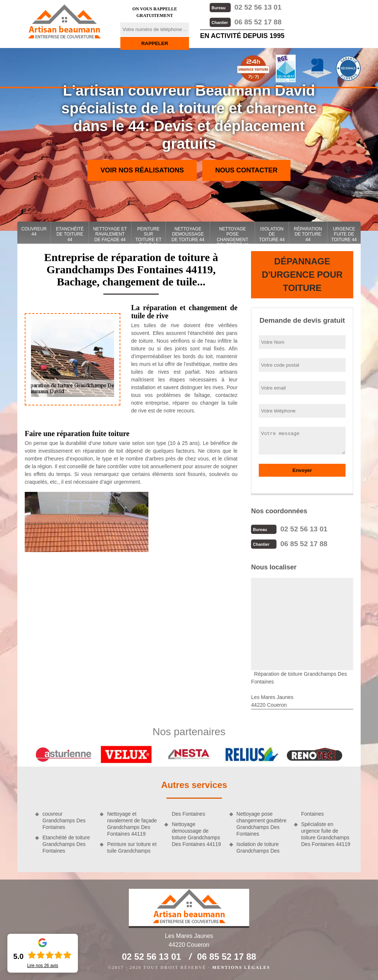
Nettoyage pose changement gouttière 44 (233, 235)
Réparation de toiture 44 (308, 234)
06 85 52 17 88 (245, 22)
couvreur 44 (34, 232)
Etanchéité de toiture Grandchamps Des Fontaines (66, 844)
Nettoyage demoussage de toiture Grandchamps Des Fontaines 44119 (196, 834)
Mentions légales (241, 967)
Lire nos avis (42, 966)
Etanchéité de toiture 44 (70, 234)
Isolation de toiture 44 (272, 234)
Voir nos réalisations (142, 170)
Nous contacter (246, 170)
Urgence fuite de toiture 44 (344, 234)
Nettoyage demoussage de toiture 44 (188, 234)
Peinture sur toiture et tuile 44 (148, 235)
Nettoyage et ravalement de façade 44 (110, 234)
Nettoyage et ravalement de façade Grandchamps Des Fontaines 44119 (132, 824)
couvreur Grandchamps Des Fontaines (64, 820)
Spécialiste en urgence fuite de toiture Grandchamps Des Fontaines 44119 (326, 834)
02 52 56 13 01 (245, 7)
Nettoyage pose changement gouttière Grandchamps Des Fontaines (262, 824)
